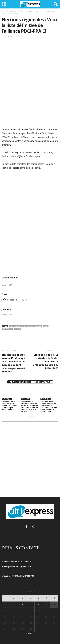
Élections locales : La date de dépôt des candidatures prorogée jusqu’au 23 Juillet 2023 (46, 361)
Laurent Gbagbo (34, 326)
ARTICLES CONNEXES (19, 382)
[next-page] (32, 417)
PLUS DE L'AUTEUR (42, 382)
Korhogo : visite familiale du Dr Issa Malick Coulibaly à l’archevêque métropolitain (10, 405)
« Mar (29, 634)
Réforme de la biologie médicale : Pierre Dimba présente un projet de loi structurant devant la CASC (49, 406)
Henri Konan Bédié (17, 326)
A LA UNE (13, 11)
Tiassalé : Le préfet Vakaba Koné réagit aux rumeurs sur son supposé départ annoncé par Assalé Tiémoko (14, 363)
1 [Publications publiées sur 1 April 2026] (22, 605)
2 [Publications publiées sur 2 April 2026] (31, 605)
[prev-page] (28, 417)
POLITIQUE (7, 399)
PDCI (46, 326)
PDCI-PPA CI (8, 329)
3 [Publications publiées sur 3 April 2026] (38, 605)
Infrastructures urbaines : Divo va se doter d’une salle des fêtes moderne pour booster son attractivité (30, 406)
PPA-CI (17, 329)
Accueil (4, 11)
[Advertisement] (30, 460)
